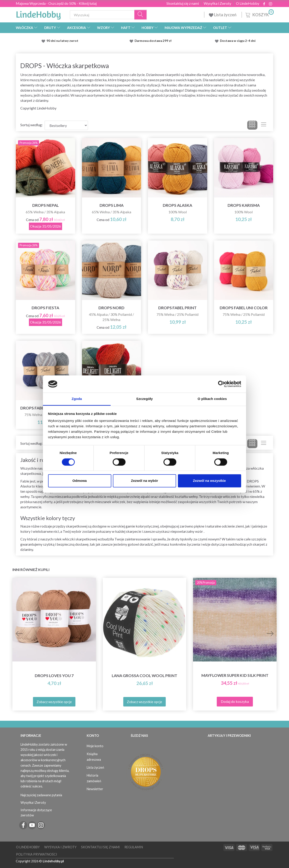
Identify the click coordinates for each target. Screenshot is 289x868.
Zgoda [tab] (77, 399)
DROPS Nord (111, 308)
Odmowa (80, 481)
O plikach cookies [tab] (212, 399)
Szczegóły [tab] (144, 399)
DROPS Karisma (244, 205)
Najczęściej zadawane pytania (41, 795)
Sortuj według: (31, 125)
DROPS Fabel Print (177, 308)
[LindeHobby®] (38, 14)
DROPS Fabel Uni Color (244, 308)
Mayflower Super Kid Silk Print (235, 675)
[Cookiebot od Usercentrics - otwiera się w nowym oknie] (221, 384)
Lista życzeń (223, 15)
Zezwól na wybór (144, 481)
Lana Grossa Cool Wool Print (144, 676)
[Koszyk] (259, 14)
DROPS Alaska (177, 205)
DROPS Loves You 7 (54, 676)
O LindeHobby (248, 3)
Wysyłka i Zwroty (217, 3)
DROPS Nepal (45, 205)
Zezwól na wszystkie (210, 481)
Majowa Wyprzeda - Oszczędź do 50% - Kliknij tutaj (56, 3)
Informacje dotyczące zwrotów (36, 813)
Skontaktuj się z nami (183, 3)
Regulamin (134, 847)
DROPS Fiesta (45, 308)
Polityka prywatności (37, 854)
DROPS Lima (112, 205)
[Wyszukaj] (141, 15)
